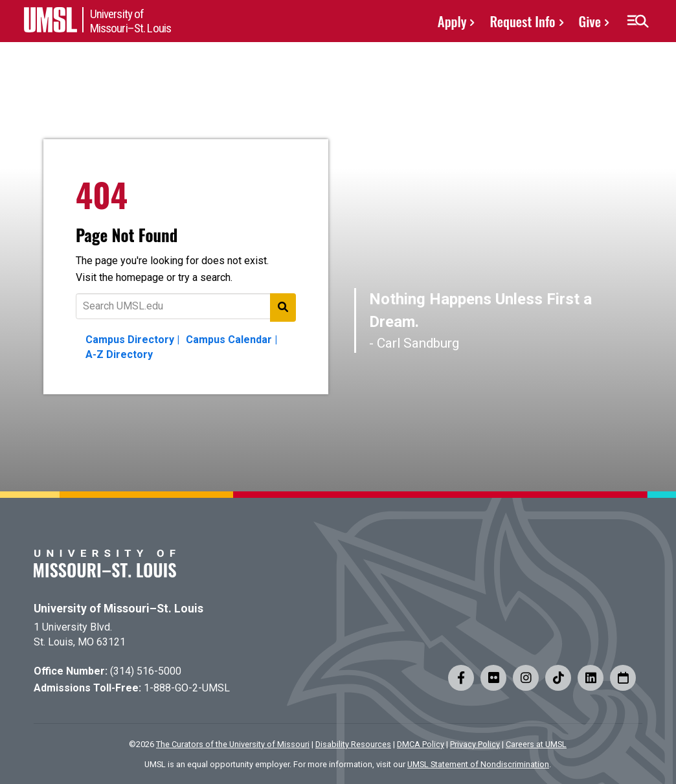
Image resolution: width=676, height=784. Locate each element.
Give (590, 21)
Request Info (522, 21)
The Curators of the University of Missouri (233, 744)
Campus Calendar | (231, 340)
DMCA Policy (421, 744)
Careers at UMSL (536, 744)
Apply (452, 21)
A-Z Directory (119, 354)
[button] (637, 21)
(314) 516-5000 (146, 671)
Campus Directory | (132, 340)
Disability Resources (353, 744)
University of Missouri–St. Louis (118, 609)
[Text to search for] (186, 306)
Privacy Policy (475, 744)
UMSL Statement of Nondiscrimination (478, 764)
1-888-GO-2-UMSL (187, 688)
